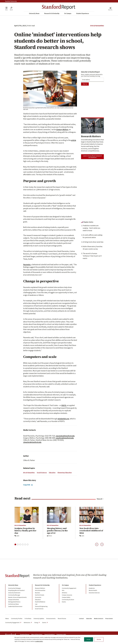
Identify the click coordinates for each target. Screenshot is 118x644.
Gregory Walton (62, 130)
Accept (89, 639)
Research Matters (40, 588)
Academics (92, 588)
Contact (81, 619)
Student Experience (83, 13)
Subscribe (89, 619)
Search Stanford (49, 635)
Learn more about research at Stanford (92, 157)
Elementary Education (65, 473)
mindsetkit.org (63, 419)
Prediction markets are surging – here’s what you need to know (91, 228)
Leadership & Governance (15, 606)
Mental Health (93, 590)
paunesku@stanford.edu (65, 436)
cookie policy (39, 641)
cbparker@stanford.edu (32, 442)
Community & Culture (68, 600)
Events (64, 602)
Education (52, 473)
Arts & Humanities (97, 26)
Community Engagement (69, 588)
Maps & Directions (37, 635)
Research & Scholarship (52, 13)
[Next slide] (102, 544)
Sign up (85, 84)
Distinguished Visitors (14, 602)
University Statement (14, 593)
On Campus (68, 13)
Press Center (109, 619)
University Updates (39, 619)
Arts (63, 590)
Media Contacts (99, 619)
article (74, 140)
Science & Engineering (41, 606)
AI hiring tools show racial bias (93, 242)
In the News (28, 619)
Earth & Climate (40, 595)
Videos (7, 619)
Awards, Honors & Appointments (17, 597)
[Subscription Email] (92, 80)
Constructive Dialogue (14, 588)
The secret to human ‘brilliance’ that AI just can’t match (92, 256)
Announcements (51, 619)
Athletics (65, 593)
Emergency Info (61, 635)
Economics (38, 597)
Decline (99, 639)
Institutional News (14, 604)
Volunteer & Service (94, 593)
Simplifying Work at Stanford (16, 590)
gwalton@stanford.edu (65, 438)
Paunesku (27, 265)
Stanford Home (25, 635)
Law (36, 604)
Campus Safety (66, 597)
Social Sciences (42, 473)
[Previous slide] (97, 544)
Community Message (14, 595)
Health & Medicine (40, 602)
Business (38, 593)
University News (34, 13)
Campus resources (67, 595)
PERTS (64, 405)
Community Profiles (17, 619)
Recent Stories (62, 619)
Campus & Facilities (14, 600)
